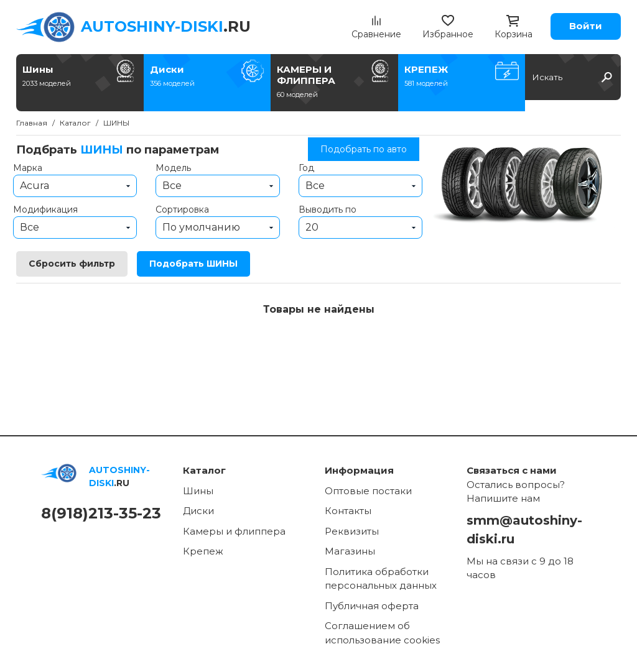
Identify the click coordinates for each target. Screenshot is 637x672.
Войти (586, 26)
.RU (166, 26)
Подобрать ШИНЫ (193, 264)
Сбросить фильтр (72, 264)
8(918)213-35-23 (101, 513)
